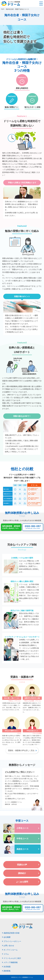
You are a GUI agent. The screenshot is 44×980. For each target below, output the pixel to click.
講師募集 (7, 971)
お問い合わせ (9, 946)
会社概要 (7, 937)
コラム (6, 954)
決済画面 (7, 967)
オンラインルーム (11, 950)
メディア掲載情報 (11, 962)
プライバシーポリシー (12, 941)
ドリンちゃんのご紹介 (12, 958)
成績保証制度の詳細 (11, 933)
